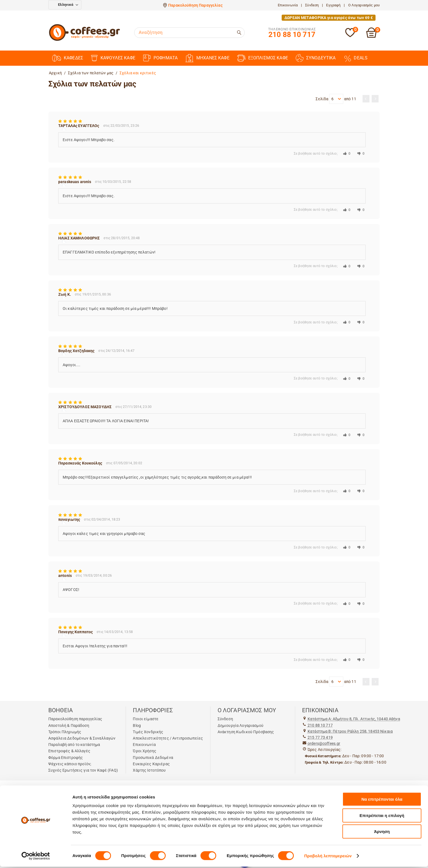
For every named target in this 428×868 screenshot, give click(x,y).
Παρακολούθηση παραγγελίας (75, 719)
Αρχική (55, 73)
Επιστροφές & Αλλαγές (69, 751)
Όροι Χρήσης (145, 751)
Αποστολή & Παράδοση (69, 725)
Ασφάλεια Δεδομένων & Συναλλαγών (82, 738)
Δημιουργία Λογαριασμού (241, 725)
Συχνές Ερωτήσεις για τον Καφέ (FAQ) (83, 770)
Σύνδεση (312, 5)
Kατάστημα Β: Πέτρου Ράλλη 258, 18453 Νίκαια (350, 731)
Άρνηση (382, 833)
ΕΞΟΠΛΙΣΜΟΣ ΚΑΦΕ (263, 58)
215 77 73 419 (320, 737)
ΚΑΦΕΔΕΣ (68, 58)
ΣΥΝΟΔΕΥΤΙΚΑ (316, 58)
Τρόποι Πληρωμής (65, 732)
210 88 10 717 (320, 725)
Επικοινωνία (288, 5)
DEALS (355, 58)
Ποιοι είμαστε (146, 719)
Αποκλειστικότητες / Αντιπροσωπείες (168, 738)
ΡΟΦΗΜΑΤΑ (160, 58)
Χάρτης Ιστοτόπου (149, 770)
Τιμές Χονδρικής (148, 732)
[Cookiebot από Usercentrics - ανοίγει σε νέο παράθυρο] (36, 857)
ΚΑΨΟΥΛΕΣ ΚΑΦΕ (113, 58)
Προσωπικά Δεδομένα (153, 758)
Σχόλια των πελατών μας (91, 73)
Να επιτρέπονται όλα (382, 800)
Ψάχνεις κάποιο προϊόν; (70, 764)
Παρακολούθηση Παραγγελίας (195, 5)
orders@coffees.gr (324, 743)
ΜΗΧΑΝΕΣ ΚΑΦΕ (207, 58)
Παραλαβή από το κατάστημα (74, 745)
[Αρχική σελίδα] (84, 40)
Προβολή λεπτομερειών (328, 857)
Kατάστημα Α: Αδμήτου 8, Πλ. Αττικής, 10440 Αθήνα (354, 719)
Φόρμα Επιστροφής (66, 758)
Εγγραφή (333, 5)
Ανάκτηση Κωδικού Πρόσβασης (246, 732)
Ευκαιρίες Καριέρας (151, 764)
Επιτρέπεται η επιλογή (382, 817)
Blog (137, 725)
